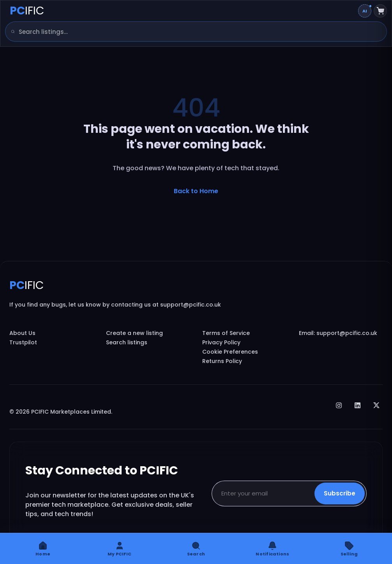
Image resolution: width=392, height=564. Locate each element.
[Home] (43, 549)
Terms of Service (226, 333)
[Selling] (349, 549)
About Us (22, 333)
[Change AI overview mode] (365, 11)
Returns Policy (222, 361)
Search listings (127, 342)
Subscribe (340, 493)
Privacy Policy (221, 342)
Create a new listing (134, 333)
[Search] (10, 32)
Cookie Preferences (230, 352)
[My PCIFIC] (119, 549)
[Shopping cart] (380, 11)
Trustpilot (23, 342)
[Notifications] (272, 549)
